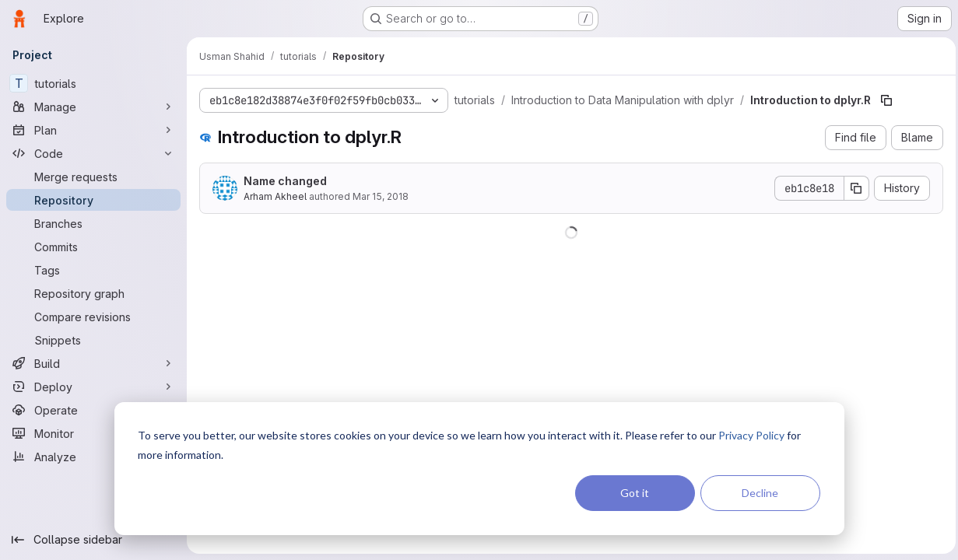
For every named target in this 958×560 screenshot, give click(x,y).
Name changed (285, 181)
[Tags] (93, 270)
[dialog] (479, 469)
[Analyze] (93, 457)
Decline (760, 493)
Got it (635, 493)
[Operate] (93, 410)
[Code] (93, 153)
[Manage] (93, 107)
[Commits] (93, 247)
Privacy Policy (751, 435)
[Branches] (93, 223)
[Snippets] (93, 340)
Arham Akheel (275, 196)
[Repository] (93, 200)
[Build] (93, 363)
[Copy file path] (886, 100)
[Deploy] (93, 387)
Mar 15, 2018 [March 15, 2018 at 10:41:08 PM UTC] (381, 196)
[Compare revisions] (93, 317)
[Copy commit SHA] (853, 188)
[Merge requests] (93, 177)
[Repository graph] (93, 293)
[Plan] (93, 130)
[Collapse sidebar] (93, 540)
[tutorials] (93, 83)
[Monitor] (93, 433)
